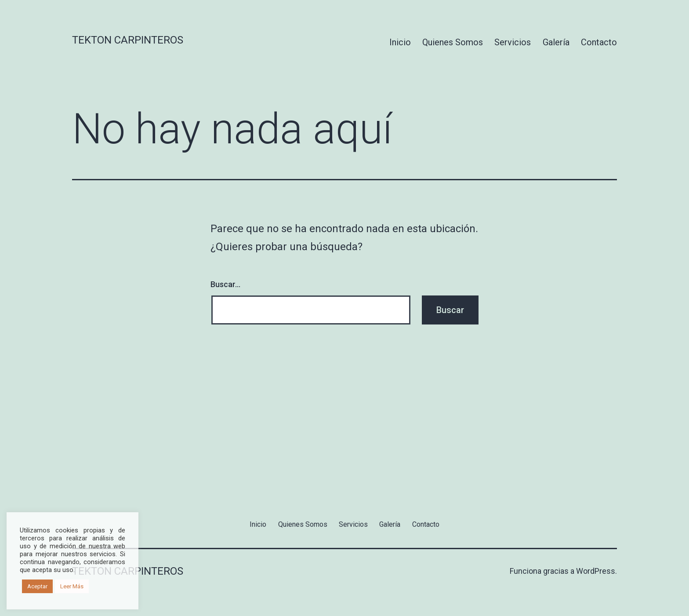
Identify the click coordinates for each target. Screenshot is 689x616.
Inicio (400, 42)
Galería (556, 42)
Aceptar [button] (37, 586)
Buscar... (225, 284)
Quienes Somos (453, 42)
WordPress (596, 571)
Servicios (513, 42)
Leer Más (72, 586)
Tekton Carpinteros (128, 40)
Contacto (599, 42)
